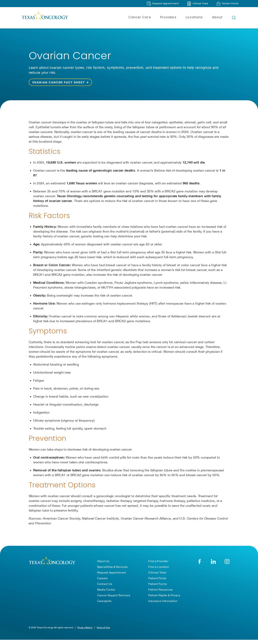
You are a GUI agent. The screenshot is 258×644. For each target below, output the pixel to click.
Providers (168, 17)
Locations (194, 17)
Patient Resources (160, 590)
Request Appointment (112, 573)
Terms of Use (103, 628)
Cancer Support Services (114, 595)
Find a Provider (158, 561)
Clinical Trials (157, 573)
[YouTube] (227, 562)
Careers (102, 578)
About (217, 17)
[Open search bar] (234, 18)
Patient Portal (157, 578)
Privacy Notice (85, 628)
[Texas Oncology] (45, 18)
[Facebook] (200, 562)
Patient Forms (157, 584)
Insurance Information (163, 601)
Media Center (106, 590)
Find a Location (159, 567)
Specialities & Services (112, 567)
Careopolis (104, 601)
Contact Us (105, 584)
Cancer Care (140, 17)
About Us (103, 561)
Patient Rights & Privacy (164, 595)
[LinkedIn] (213, 562)
